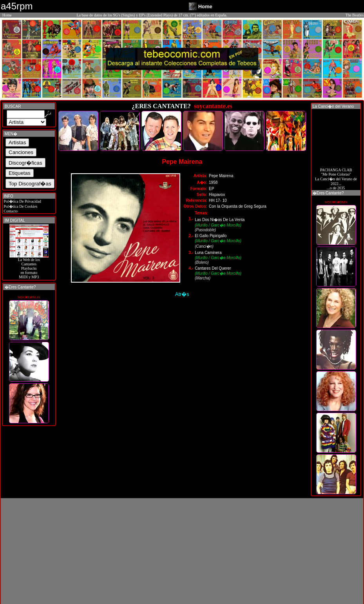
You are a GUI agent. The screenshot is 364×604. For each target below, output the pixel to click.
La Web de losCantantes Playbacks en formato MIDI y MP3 (29, 267)
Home (7, 15)
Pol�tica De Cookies (20, 206)
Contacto (10, 211)
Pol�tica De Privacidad (22, 201)
